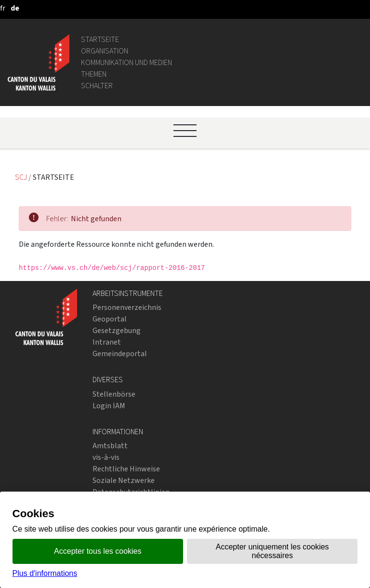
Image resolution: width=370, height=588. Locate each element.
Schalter (97, 86)
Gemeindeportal (120, 354)
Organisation (105, 51)
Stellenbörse (114, 394)
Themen (94, 74)
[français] (3, 8)
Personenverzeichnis (127, 307)
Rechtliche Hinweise (126, 469)
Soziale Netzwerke (124, 480)
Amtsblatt (110, 446)
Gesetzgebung (117, 330)
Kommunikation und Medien (126, 62)
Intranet (107, 342)
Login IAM (109, 406)
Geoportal (110, 319)
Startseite (100, 39)
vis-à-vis (106, 457)
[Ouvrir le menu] (185, 131)
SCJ (22, 177)
